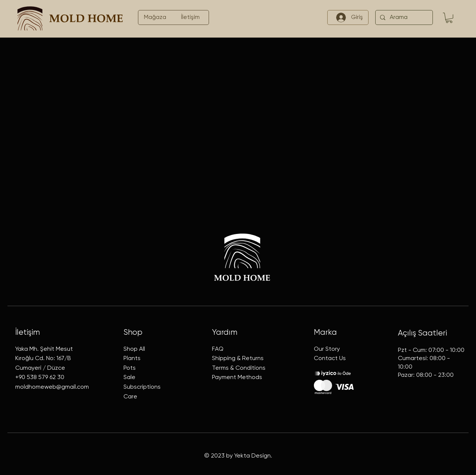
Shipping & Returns (238, 359)
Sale (129, 378)
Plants (132, 359)
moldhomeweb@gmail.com (52, 387)
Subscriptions (142, 387)
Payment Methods (237, 378)
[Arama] (403, 17)
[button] (449, 18)
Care (130, 397)
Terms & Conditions (239, 368)
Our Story (327, 349)
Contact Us (330, 359)
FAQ (218, 349)
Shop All (134, 349)
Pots (130, 368)
